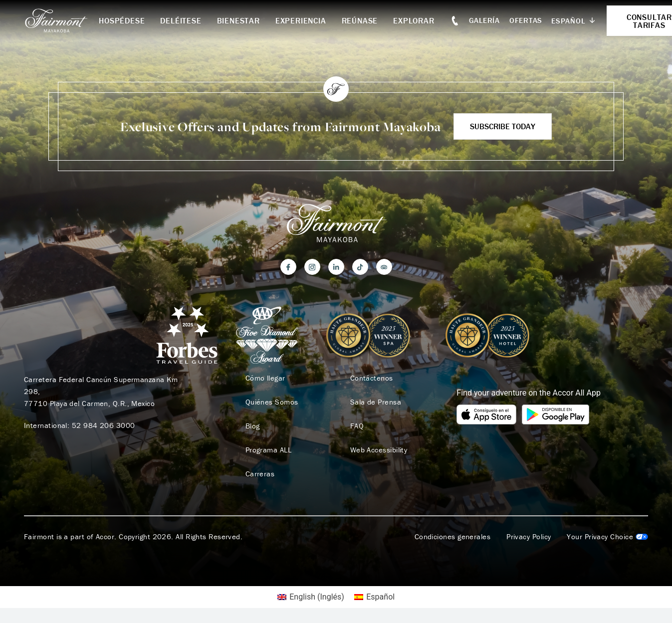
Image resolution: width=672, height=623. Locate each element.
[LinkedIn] (336, 267)
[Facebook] (288, 267)
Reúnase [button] (360, 20)
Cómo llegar (265, 378)
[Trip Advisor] (384, 267)
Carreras (260, 474)
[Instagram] (312, 267)
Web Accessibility (379, 450)
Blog (253, 426)
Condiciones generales (452, 537)
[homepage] (61, 20)
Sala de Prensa (376, 402)
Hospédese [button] (122, 20)
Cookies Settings (607, 537)
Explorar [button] (414, 20)
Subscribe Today (503, 126)
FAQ (357, 426)
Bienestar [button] (238, 20)
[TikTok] (360, 267)
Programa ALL (268, 450)
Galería (484, 20)
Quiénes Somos (272, 402)
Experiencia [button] (301, 20)
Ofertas (526, 20)
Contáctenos (372, 378)
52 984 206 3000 (104, 425)
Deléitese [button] (181, 20)
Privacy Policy (529, 537)
